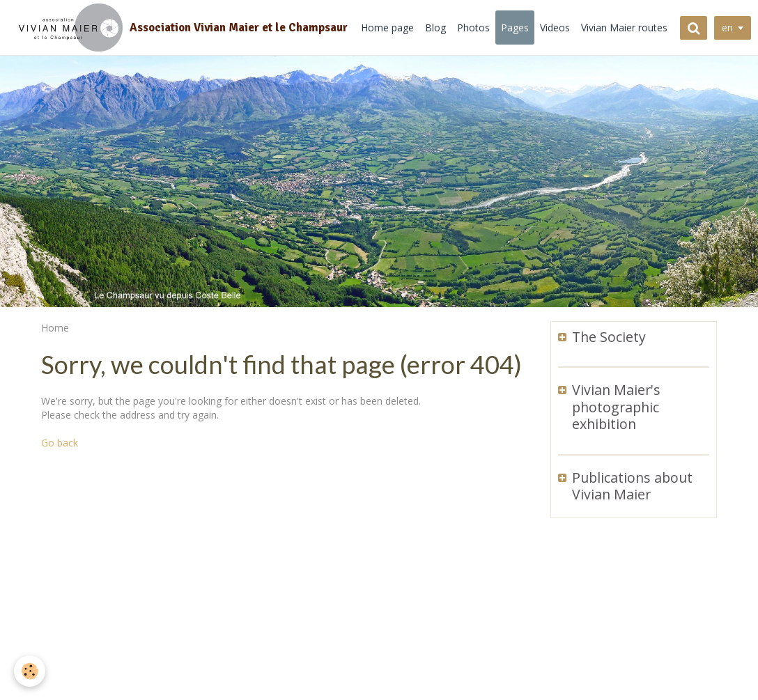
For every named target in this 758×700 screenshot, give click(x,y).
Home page (387, 28)
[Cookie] (30, 671)
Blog (435, 28)
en (727, 28)
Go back (60, 443)
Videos (555, 28)
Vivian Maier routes (624, 28)
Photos (473, 28)
